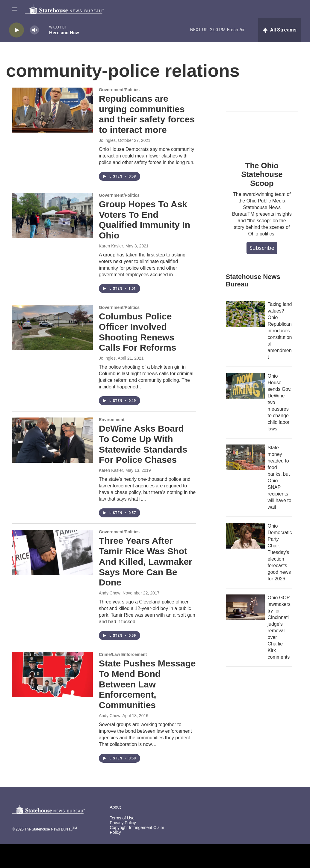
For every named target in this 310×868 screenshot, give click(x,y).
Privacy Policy (123, 823)
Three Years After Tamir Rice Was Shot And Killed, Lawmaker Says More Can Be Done (146, 561)
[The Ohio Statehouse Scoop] (262, 132)
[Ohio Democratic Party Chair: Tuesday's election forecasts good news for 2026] (245, 536)
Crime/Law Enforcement (123, 654)
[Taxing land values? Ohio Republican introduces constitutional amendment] (245, 314)
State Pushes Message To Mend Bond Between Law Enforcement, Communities (147, 684)
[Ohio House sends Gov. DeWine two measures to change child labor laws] (245, 386)
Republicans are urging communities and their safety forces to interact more (147, 114)
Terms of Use (122, 818)
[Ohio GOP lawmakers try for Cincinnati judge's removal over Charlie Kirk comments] (245, 607)
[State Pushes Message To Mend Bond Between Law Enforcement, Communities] (52, 675)
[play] (16, 30)
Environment (112, 420)
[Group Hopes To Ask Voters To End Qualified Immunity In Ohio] (52, 216)
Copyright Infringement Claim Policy (137, 830)
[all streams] (280, 30)
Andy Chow (110, 593)
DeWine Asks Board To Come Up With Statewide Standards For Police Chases (143, 444)
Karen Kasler (111, 246)
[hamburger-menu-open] (15, 9)
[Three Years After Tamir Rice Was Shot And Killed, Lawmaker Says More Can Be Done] (52, 552)
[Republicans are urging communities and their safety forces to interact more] (52, 110)
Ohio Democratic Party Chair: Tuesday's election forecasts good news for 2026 (280, 552)
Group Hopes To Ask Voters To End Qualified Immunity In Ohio (145, 220)
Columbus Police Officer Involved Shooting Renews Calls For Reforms (137, 332)
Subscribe (262, 248)
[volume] (34, 30)
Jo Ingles (107, 140)
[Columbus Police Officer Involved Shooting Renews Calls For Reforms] (52, 328)
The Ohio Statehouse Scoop (262, 175)
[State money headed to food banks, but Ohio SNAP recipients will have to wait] (245, 457)
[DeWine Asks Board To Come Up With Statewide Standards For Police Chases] (52, 440)
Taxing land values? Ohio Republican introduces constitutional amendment (280, 331)
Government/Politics (119, 90)
